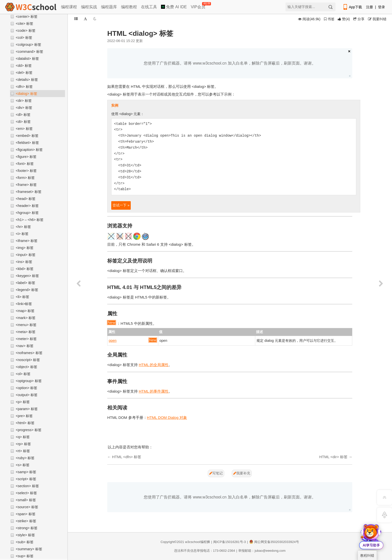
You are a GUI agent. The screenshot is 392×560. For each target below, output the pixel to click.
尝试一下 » (121, 205)
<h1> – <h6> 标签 (30, 220)
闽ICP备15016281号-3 (229, 542)
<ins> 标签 (24, 262)
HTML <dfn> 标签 (127, 457)
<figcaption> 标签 (29, 150)
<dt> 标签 (23, 122)
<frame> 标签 (26, 185)
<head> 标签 (26, 199)
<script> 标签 (26, 479)
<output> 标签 (27, 395)
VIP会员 (198, 6)
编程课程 (69, 7)
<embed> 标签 (27, 136)
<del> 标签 (24, 73)
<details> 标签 (27, 80)
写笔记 (216, 473)
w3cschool (193, 542)
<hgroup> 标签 (27, 213)
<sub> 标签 (25, 542)
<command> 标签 (29, 52)
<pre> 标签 (24, 416)
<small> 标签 (26, 500)
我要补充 (242, 473)
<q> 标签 (23, 437)
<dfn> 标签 (24, 87)
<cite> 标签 (24, 24)
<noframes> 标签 (29, 353)
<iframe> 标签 (27, 241)
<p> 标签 (23, 402)
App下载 (352, 7)
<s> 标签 (23, 465)
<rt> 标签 (23, 451)
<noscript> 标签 (28, 360)
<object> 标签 (26, 367)
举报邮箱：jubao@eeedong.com (262, 551)
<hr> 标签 (23, 227)
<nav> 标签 (25, 346)
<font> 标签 (25, 164)
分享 (359, 19)
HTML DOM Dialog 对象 (167, 417)
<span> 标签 (26, 514)
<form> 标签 (25, 178)
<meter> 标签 (26, 339)
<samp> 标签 (26, 472)
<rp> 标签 (23, 444)
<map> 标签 (25, 311)
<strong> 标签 (27, 528)
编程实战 (89, 7)
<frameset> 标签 (29, 192)
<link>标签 (24, 304)
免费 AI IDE (174, 7)
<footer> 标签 (26, 171)
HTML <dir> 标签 (333, 457)
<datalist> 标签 (27, 59)
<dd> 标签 (24, 66)
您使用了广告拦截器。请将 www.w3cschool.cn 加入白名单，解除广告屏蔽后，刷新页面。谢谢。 (230, 63)
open (113, 341)
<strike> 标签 (26, 521)
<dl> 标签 (23, 115)
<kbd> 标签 (25, 269)
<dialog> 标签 (26, 94)
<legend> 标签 (27, 290)
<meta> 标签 (26, 332)
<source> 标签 (27, 507)
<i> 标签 (22, 234)
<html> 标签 (25, 423)
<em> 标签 (24, 129)
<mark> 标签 (26, 318)
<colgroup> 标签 (28, 45)
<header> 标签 (27, 206)
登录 (381, 7)
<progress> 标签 (29, 430)
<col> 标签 (24, 38)
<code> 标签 (26, 31)
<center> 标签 (27, 17)
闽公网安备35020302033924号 (274, 542)
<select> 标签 (26, 493)
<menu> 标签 (26, 325)
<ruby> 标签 (25, 458)
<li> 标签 (22, 297)
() (344, 19)
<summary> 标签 (29, 549)
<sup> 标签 (25, 556)
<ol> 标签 (23, 374)
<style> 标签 (25, 535)
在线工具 (149, 7)
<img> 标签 (25, 248)
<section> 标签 (27, 486)
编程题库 (109, 7)
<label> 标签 (25, 283)
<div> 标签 (24, 108)
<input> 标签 (26, 255)
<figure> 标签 (26, 157)
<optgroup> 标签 (29, 381)
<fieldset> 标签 (27, 143)
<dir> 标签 (24, 101)
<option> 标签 (26, 388)
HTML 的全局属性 (154, 365)
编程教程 (129, 7)
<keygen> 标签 (27, 276)
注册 (369, 7)
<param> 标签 (27, 409)
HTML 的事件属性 (154, 391)
